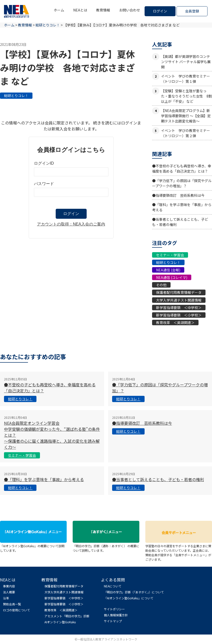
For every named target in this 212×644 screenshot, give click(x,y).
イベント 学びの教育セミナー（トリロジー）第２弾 (186, 133)
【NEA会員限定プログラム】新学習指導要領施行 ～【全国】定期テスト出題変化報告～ (186, 116)
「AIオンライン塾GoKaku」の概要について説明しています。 (33, 546)
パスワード (44, 184)
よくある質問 (113, 580)
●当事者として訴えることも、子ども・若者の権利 (158, 479)
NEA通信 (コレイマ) (172, 277)
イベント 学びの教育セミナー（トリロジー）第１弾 (186, 79)
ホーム (59, 10)
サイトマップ (113, 621)
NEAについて (113, 586)
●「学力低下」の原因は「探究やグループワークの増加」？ (182, 183)
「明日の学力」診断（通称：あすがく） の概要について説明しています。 (106, 546)
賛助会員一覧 (12, 604)
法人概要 (9, 592)
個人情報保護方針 (116, 615)
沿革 (6, 598)
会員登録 (192, 11)
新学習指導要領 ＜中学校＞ (179, 308)
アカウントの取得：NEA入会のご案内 (71, 224)
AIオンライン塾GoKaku (60, 622)
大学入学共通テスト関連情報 (179, 300)
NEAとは (80, 10)
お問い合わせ (130, 10)
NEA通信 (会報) (168, 270)
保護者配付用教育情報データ (179, 292)
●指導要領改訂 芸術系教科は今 (178, 195)
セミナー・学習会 (170, 255)
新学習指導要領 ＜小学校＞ (179, 315)
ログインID (44, 163)
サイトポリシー (114, 609)
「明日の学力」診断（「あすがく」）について (134, 592)
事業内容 (9, 586)
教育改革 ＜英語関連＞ (175, 322)
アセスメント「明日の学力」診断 (67, 616)
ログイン (160, 11)
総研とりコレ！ (16, 96)
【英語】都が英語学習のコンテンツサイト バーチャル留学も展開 (186, 62)
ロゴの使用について (16, 610)
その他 (161, 285)
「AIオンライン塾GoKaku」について (129, 598)
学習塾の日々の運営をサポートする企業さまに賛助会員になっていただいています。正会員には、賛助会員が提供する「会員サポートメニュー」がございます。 (179, 550)
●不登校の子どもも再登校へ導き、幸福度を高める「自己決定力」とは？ (182, 168)
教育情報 (103, 10)
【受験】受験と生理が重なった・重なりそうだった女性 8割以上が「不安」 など (187, 96)
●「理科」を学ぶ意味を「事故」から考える (44, 479)
